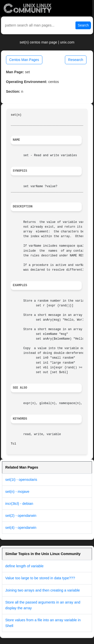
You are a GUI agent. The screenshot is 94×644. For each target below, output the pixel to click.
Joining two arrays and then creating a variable (43, 590)
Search (83, 25)
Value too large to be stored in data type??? (40, 578)
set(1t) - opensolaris (21, 480)
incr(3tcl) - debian (19, 504)
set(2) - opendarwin (21, 516)
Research (76, 60)
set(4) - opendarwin (21, 528)
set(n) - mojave (17, 492)
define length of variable (24, 566)
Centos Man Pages (24, 60)
